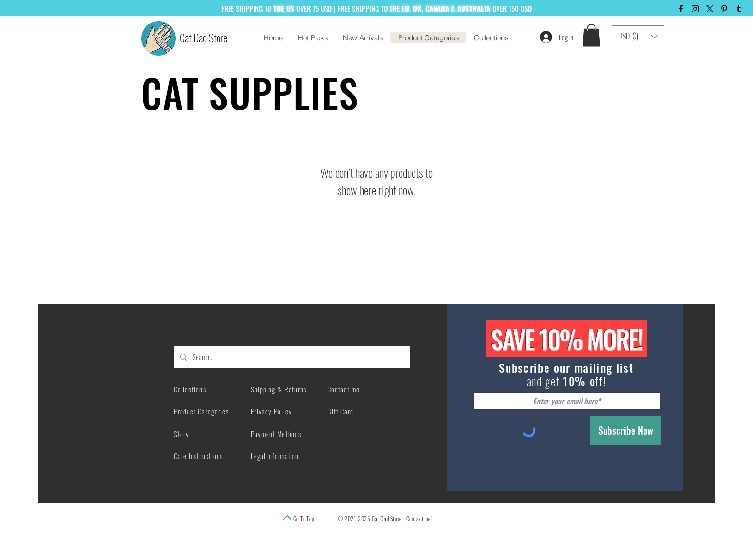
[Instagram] (695, 9)
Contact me (419, 518)
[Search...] (291, 357)
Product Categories (201, 411)
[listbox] (638, 36)
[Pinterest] (724, 9)
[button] (591, 35)
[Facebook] (681, 9)
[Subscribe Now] (625, 430)
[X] (710, 9)
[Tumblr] (739, 9)
